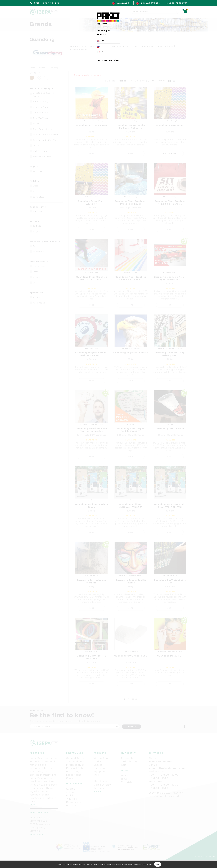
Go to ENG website (108, 60)
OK (158, 864)
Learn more (147, 864)
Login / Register (178, 3)
